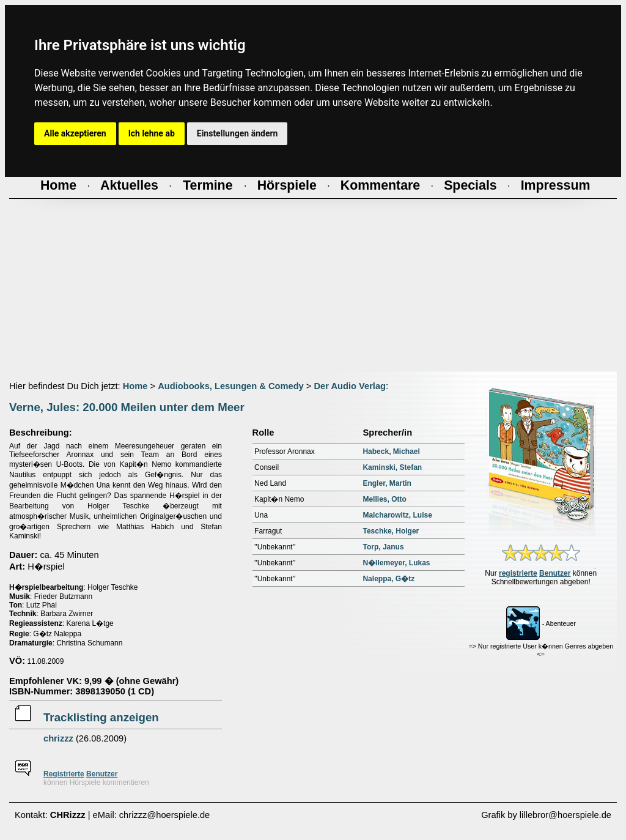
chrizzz (58, 738)
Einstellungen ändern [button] (238, 133)
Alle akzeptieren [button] (75, 133)
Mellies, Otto (384, 499)
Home (135, 386)
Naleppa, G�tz (388, 579)
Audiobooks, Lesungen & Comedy (231, 386)
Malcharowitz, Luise (397, 515)
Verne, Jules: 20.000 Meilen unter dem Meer (127, 407)
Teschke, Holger (391, 531)
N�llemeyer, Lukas (396, 563)
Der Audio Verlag (350, 386)
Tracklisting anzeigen (101, 717)
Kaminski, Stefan (392, 467)
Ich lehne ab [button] (152, 133)
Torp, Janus (383, 547)
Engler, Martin (387, 483)
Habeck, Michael (391, 452)
